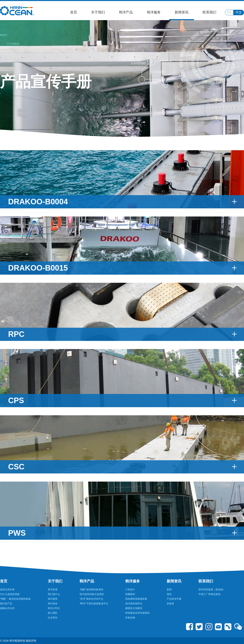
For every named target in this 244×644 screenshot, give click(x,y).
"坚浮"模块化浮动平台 (91, 599)
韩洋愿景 (53, 599)
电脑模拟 (130, 594)
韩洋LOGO (54, 608)
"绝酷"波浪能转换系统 (91, 590)
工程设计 (130, 590)
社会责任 (53, 618)
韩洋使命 (53, 604)
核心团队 (53, 613)
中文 (239, 12)
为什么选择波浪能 (10, 594)
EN (229, 12)
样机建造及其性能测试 (137, 613)
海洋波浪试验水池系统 (92, 594)
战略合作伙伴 (7, 608)
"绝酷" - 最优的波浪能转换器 (15, 599)
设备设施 (130, 618)
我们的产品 (6, 604)
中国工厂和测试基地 (209, 594)
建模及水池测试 (134, 608)
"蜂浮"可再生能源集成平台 (94, 604)
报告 (169, 594)
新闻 (169, 590)
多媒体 (170, 604)
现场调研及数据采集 (136, 599)
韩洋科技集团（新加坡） (212, 590)
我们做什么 (54, 594)
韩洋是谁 (53, 590)
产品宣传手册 (174, 599)
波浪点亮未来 (7, 590)
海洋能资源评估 (134, 604)
